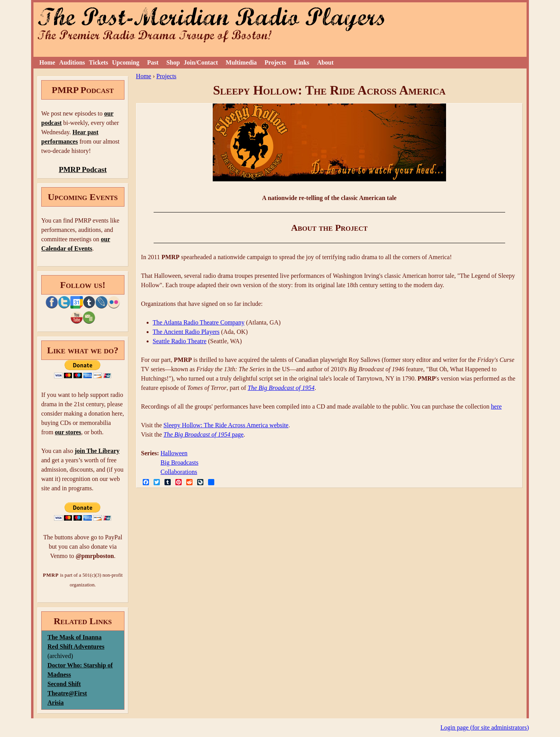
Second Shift (64, 684)
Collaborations (179, 472)
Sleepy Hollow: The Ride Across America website (226, 425)
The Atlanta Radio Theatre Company (199, 322)
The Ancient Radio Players (186, 332)
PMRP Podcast (83, 169)
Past (153, 62)
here (497, 406)
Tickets (99, 62)
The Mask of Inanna (74, 637)
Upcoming (126, 62)
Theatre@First (67, 693)
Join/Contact (201, 62)
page (203, 434)
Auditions (72, 62)
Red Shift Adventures (76, 647)
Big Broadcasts (179, 462)
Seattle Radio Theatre (180, 341)
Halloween (174, 453)
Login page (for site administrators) (485, 727)
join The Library (97, 451)
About (325, 62)
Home (47, 62)
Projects (275, 62)
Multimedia (241, 62)
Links (302, 62)
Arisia (56, 703)
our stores (68, 432)
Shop (173, 62)
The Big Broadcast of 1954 (281, 388)
